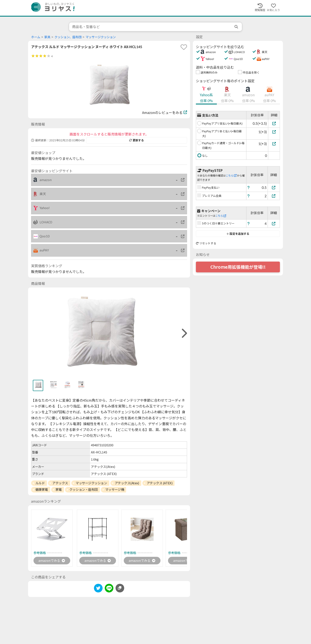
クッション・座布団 (83, 489)
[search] (237, 27)
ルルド (40, 483)
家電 (59, 489)
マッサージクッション (101, 37)
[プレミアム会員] (274, 196)
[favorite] (184, 47)
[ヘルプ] (249, 187)
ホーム (36, 37)
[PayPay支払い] (274, 187)
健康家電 (42, 489)
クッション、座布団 (68, 37)
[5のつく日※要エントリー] (274, 223)
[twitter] (98, 589)
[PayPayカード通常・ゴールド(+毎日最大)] (274, 144)
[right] (184, 333)
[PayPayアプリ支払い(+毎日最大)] (274, 123)
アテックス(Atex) (127, 483)
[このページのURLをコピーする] (120, 589)
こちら (231, 176)
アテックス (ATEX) (160, 483)
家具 (47, 37)
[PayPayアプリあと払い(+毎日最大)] (274, 132)
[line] (109, 589)
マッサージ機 (115, 489)
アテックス (60, 483)
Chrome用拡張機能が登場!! (238, 267)
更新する (136, 140)
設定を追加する (238, 234)
